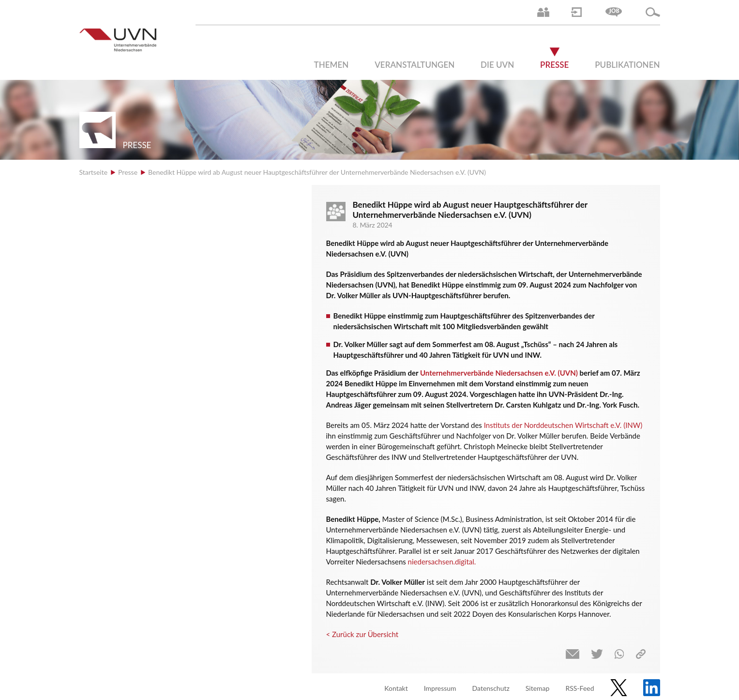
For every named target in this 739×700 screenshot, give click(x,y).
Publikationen (627, 65)
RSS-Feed (580, 688)
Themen (332, 65)
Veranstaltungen (415, 65)
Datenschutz (491, 688)
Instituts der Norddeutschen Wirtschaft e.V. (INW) (563, 425)
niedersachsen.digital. (442, 562)
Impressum (440, 688)
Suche (653, 12)
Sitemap (538, 688)
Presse (554, 65)
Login (576, 12)
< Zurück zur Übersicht (362, 634)
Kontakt (396, 688)
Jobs (614, 12)
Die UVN (497, 65)
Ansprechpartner (543, 12)
